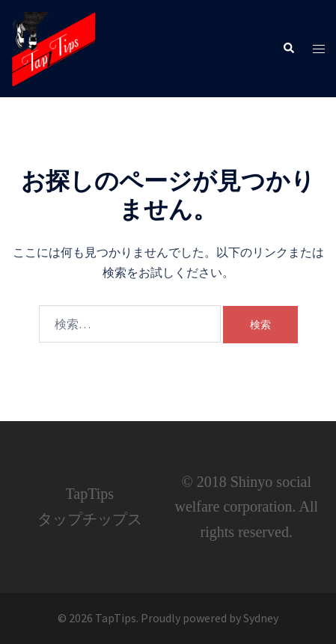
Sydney (261, 618)
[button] (288, 49)
